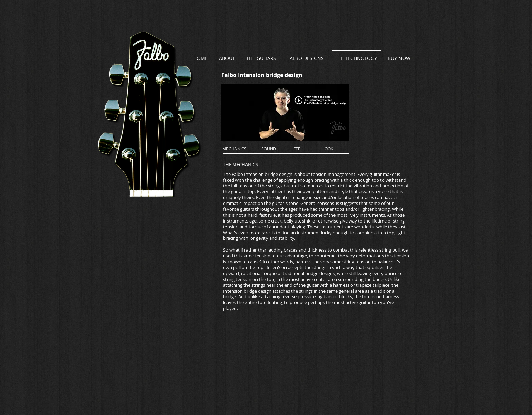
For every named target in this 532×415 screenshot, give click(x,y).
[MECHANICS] (234, 149)
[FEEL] (298, 149)
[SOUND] (269, 149)
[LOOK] (328, 149)
